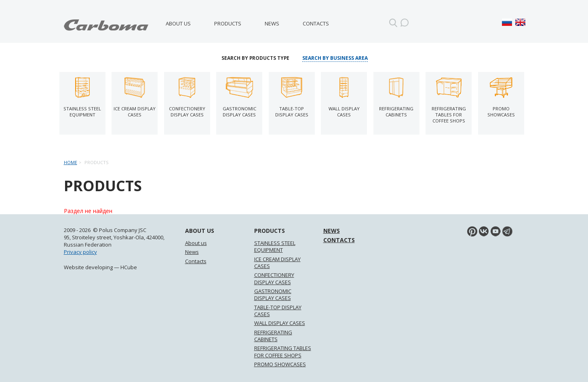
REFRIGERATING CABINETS (273, 336)
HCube (129, 267)
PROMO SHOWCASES (280, 364)
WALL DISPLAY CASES (280, 323)
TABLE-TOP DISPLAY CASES (278, 311)
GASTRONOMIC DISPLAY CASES (273, 294)
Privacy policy (80, 252)
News (272, 23)
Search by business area (335, 58)
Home (71, 162)
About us (178, 23)
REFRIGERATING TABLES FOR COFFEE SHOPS (283, 351)
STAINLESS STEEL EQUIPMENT (275, 246)
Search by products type (255, 58)
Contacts (316, 23)
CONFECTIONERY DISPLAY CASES (274, 278)
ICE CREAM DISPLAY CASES (277, 263)
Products (228, 23)
